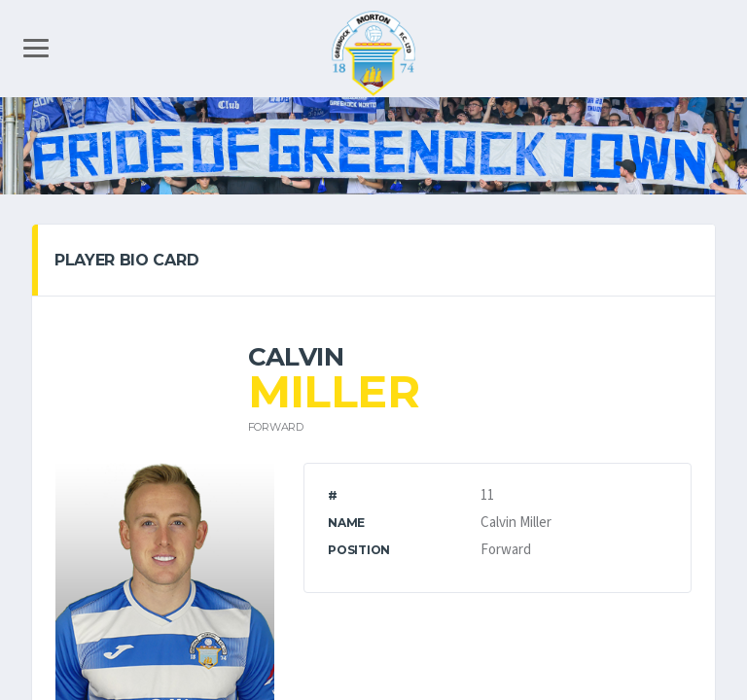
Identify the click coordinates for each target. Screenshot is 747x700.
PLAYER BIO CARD (126, 260)
